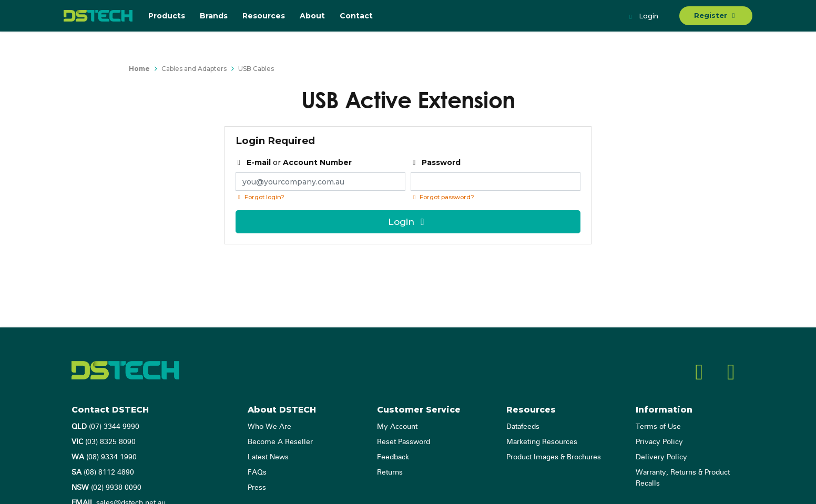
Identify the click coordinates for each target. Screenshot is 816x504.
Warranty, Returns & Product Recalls (683, 478)
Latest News (268, 457)
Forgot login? (260, 197)
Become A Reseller (280, 442)
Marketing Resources (542, 442)
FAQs (257, 472)
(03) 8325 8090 (104, 442)
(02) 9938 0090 (106, 488)
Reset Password (404, 442)
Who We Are (269, 427)
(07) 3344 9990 (105, 427)
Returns (390, 472)
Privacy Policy (659, 442)
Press (257, 488)
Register (716, 15)
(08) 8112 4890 (103, 472)
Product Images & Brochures (554, 457)
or (294, 162)
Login (642, 17)
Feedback (393, 457)
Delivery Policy (661, 457)
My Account (397, 427)
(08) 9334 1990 (104, 457)
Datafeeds (523, 427)
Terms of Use (658, 427)
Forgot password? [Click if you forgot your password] (442, 197)
